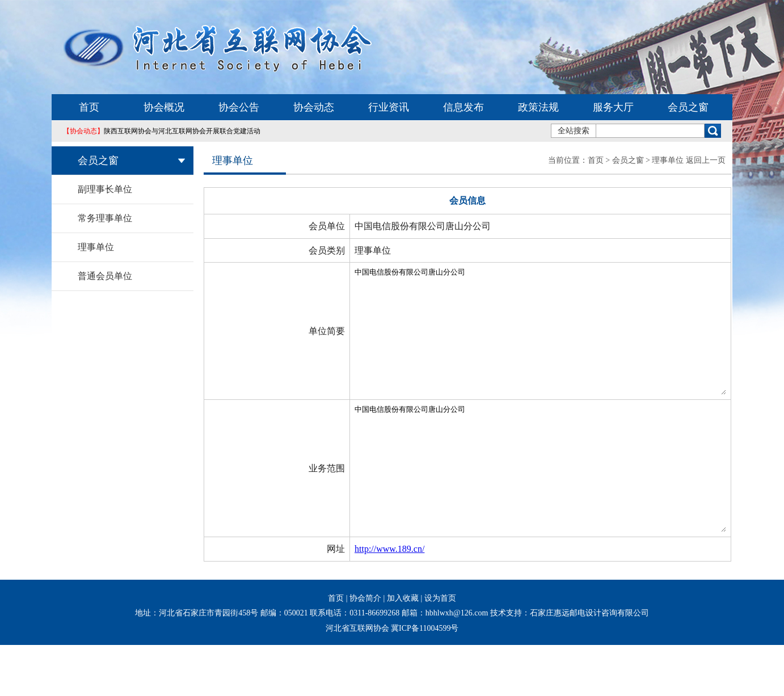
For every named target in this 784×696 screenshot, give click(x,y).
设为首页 (440, 649)
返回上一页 (706, 160)
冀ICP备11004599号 (425, 679)
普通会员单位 (105, 276)
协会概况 (164, 107)
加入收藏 (403, 649)
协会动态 (314, 107)
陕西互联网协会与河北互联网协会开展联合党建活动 (162, 131)
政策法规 (538, 107)
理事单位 (96, 247)
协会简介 (365, 649)
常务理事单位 (105, 218)
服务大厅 (613, 107)
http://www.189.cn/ (344, 600)
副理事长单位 (105, 189)
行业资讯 (389, 107)
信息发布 (463, 107)
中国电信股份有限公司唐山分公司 (518, 344)
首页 (89, 107)
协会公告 (239, 107)
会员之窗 (688, 107)
